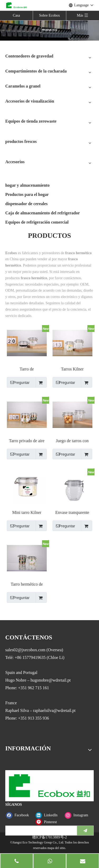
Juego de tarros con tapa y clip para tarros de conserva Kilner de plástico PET (72, 441)
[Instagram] (78, 815)
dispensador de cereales (26, 204)
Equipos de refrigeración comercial (37, 222)
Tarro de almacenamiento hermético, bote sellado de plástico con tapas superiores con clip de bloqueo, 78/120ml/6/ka (27, 369)
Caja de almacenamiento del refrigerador (43, 213)
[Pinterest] (49, 822)
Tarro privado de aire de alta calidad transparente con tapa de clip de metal (27, 441)
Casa (16, 15)
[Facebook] (19, 815)
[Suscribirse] (85, 831)
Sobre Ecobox (49, 15)
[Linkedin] (49, 815)
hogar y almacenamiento (27, 185)
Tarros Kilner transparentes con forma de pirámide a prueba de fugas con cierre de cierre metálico (72, 369)
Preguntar (18, 382)
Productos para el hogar (27, 194)
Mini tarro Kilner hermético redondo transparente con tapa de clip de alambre (27, 513)
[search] (40, 831)
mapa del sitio (56, 848)
